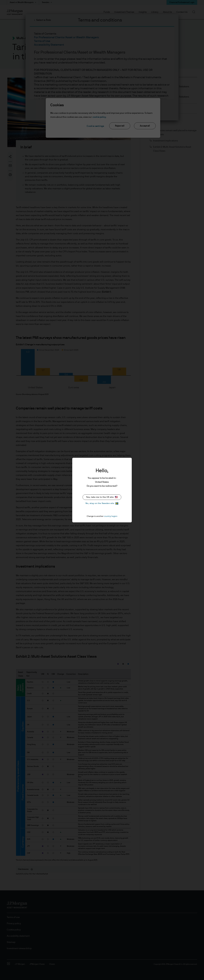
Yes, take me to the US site (102, 497)
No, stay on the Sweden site (102, 503)
